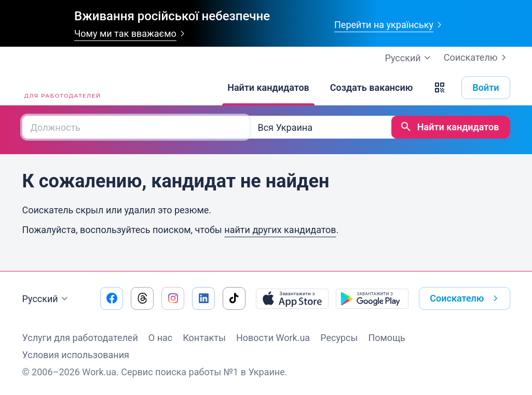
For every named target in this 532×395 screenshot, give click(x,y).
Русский (46, 299)
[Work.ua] (61, 88)
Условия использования (76, 355)
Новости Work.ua (273, 338)
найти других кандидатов (280, 230)
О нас (160, 338)
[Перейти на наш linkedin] (203, 298)
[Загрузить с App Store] (292, 298)
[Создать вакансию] (372, 88)
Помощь (386, 338)
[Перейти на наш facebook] (112, 298)
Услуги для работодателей (80, 338)
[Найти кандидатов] (268, 88)
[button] (440, 88)
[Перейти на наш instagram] (173, 298)
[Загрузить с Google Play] (372, 298)
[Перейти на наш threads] (142, 298)
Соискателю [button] (466, 298)
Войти (486, 87)
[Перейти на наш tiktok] (234, 298)
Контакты (204, 338)
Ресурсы (339, 338)
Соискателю (477, 58)
